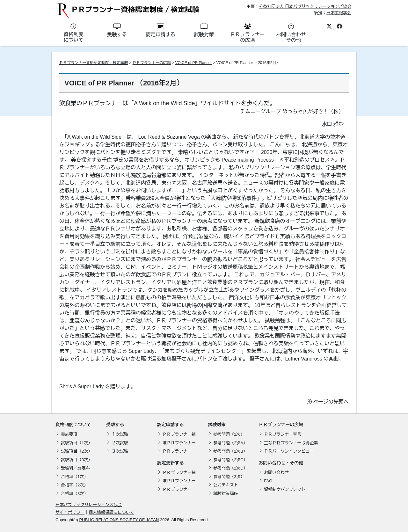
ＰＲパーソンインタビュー (289, 451)
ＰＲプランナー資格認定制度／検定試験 (94, 63)
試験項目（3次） (76, 460)
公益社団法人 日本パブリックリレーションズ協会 (305, 7)
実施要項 (69, 434)
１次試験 (120, 434)
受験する (115, 425)
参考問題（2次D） (230, 468)
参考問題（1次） (229, 434)
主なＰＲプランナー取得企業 (291, 443)
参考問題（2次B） (230, 451)
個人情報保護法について (111, 512)
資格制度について (73, 425)
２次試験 (120, 443)
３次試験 (120, 451)
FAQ (268, 481)
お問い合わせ (276, 473)
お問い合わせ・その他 (281, 463)
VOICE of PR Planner (193, 63)
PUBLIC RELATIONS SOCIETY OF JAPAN (119, 520)
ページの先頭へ (331, 402)
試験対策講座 (226, 494)
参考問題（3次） (229, 477)
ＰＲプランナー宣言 (283, 434)
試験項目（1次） (76, 443)
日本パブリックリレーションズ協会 (89, 505)
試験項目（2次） (76, 451)
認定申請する (171, 425)
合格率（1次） (74, 477)
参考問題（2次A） (230, 443)
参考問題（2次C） (230, 460)
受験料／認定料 (75, 468)
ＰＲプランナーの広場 (152, 63)
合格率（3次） (74, 494)
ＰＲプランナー (177, 451)
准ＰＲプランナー (179, 443)
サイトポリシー (70, 512)
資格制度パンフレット (285, 489)
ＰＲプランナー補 (179, 434)
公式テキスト (226, 485)
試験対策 (217, 425)
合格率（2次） (74, 485)
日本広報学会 (339, 13)
